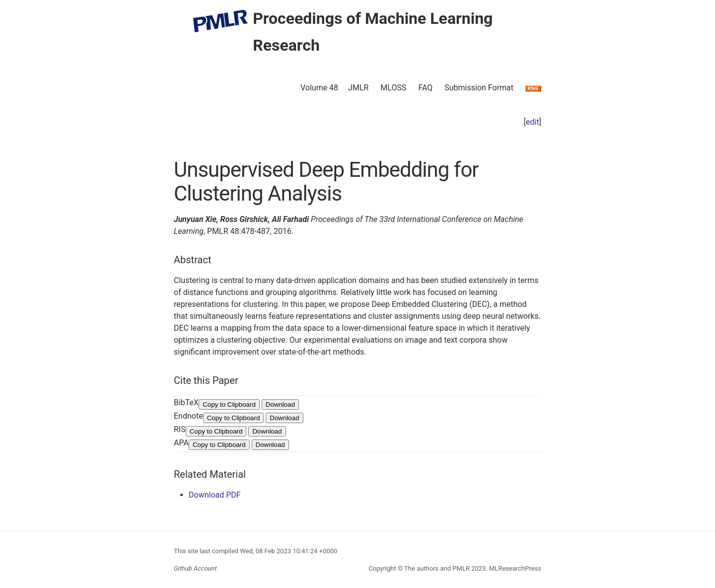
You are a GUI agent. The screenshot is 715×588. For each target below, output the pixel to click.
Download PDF (215, 495)
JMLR (358, 88)
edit (533, 122)
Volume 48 (319, 88)
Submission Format (479, 88)
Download (280, 404)
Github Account (195, 568)
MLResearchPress (514, 568)
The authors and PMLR (437, 568)
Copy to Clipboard (229, 404)
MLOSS (393, 88)
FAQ (425, 88)
